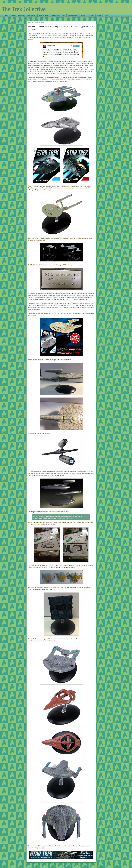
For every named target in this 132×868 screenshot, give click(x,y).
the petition (36, 71)
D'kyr (44, 641)
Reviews (83, 16)
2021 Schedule (43, 16)
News (6, 16)
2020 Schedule (32, 16)
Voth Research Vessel (64, 79)
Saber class (53, 641)
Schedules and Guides (18, 16)
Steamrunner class (36, 641)
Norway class (49, 79)
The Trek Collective (24, 9)
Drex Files (91, 16)
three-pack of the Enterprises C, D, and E (44, 188)
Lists (64, 16)
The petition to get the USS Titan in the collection (68, 35)
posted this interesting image (58, 565)
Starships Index (73, 16)
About (106, 16)
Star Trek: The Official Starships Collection (62, 33)
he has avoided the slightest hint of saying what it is (44, 297)
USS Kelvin (55, 313)
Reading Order (55, 16)
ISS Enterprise (87, 186)
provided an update (40, 303)
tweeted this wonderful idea (60, 512)
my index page (41, 848)
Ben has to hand (50, 524)
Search (99, 16)
